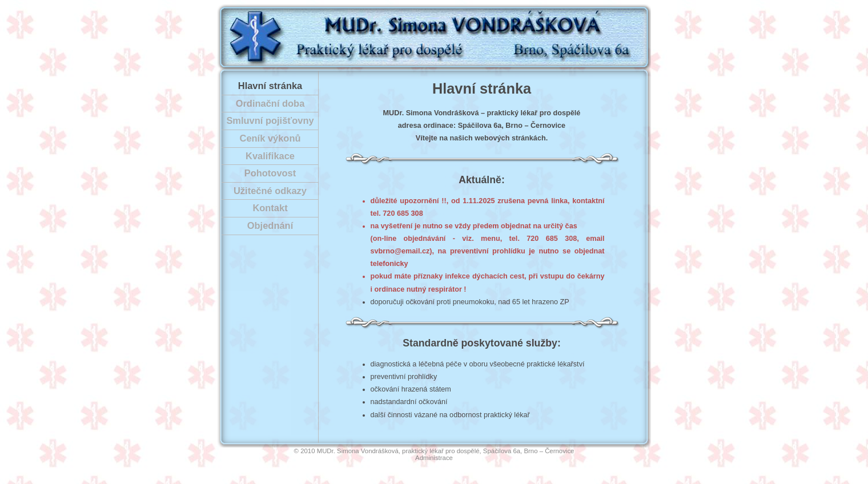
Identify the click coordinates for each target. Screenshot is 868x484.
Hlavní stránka (270, 86)
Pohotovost (270, 173)
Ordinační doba (270, 103)
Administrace (434, 458)
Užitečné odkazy (270, 191)
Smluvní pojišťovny (270, 120)
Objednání (270, 225)
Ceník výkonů (270, 138)
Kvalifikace (270, 156)
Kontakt (270, 208)
